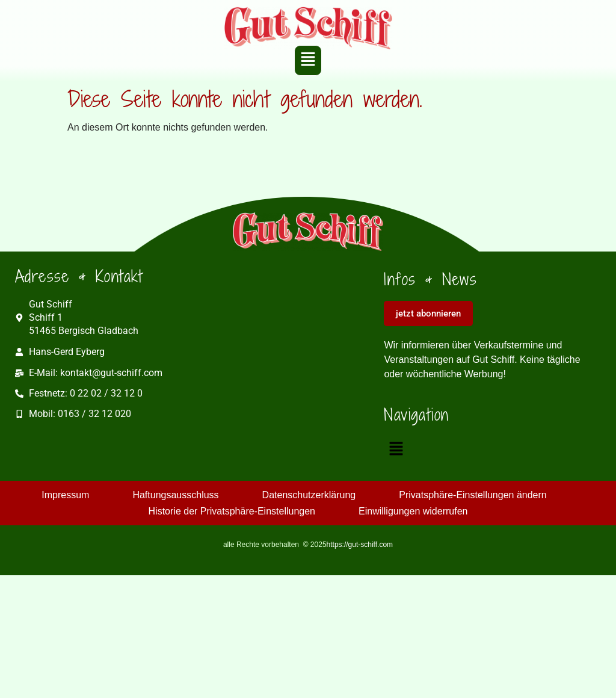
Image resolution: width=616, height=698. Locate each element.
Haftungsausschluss (175, 495)
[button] (308, 60)
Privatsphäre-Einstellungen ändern (473, 495)
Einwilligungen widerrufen (413, 511)
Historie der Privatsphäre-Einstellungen (232, 511)
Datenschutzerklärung (309, 495)
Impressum (65, 495)
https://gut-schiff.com (360, 545)
